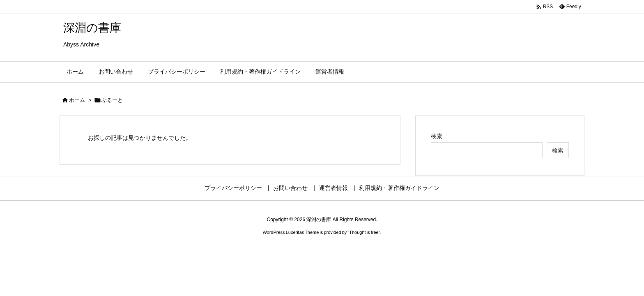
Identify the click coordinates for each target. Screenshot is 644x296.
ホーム (77, 100)
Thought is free (364, 232)
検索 (437, 136)
